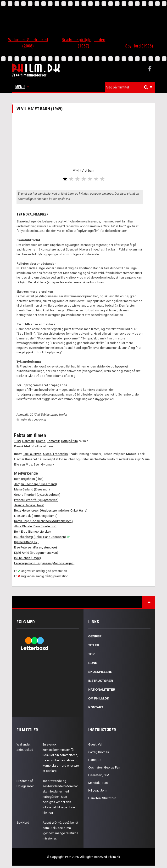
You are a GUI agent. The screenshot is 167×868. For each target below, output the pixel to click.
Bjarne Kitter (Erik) (26, 542)
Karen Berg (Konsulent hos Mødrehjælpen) (43, 521)
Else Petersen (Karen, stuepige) (36, 547)
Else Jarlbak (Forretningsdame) (36, 516)
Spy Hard (23, 823)
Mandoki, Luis (98, 783)
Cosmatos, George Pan (104, 767)
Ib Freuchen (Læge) (28, 558)
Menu (22, 87)
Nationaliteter (102, 690)
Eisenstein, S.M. (99, 775)
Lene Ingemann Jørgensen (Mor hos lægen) (44, 563)
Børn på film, (70, 441)
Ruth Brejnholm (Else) (29, 479)
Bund (93, 663)
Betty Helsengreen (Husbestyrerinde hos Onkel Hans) (51, 510)
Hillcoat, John (98, 790)
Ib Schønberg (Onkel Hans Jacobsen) (40, 537)
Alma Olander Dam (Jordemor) (35, 526)
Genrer (95, 636)
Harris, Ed (95, 760)
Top (92, 654)
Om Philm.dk (99, 698)
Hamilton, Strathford (102, 798)
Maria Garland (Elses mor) (32, 489)
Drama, (41, 441)
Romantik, (54, 441)
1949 (17, 441)
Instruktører (101, 681)
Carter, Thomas (99, 752)
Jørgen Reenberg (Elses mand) (36, 484)
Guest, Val (95, 744)
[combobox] (130, 87)
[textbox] (131, 87)
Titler (94, 645)
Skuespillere (100, 672)
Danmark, (29, 441)
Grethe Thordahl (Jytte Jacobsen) (37, 495)
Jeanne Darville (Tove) (29, 505)
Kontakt (96, 707)
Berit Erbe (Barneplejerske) (32, 532)
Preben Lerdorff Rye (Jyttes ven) (36, 500)
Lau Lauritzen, (32, 454)
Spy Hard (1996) (139, 46)
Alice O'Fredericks (55, 454)
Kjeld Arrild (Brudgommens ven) (36, 553)
